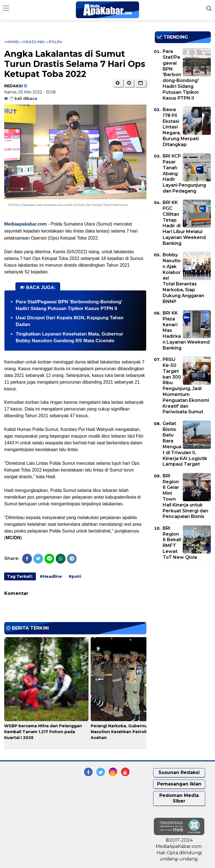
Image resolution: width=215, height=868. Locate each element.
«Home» (12, 42)
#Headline (51, 576)
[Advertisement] (185, 600)
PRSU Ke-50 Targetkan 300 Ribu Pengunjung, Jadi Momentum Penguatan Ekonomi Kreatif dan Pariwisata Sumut (186, 386)
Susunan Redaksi (179, 772)
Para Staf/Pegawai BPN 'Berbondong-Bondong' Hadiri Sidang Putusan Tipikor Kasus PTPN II (181, 75)
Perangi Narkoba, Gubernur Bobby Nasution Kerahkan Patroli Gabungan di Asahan (133, 732)
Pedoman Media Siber (179, 798)
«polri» (55, 42)
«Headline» (33, 42)
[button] (141, 83)
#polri (75, 576)
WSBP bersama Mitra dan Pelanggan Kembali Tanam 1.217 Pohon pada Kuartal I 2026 (43, 732)
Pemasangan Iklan (179, 784)
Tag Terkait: (20, 576)
